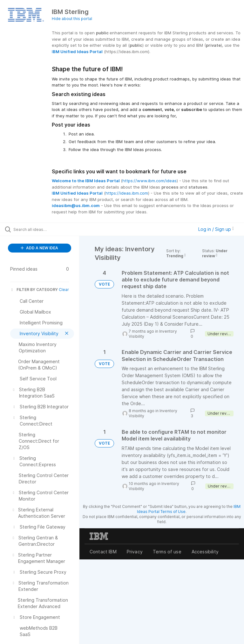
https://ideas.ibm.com (127, 193)
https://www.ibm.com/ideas (149, 181)
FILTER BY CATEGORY (34, 290)
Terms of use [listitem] (167, 552)
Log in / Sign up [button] (216, 229)
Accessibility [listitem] (205, 552)
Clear (64, 290)
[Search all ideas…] (43, 229)
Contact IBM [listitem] (103, 552)
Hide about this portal (72, 19)
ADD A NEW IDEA (39, 248)
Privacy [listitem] (135, 552)
